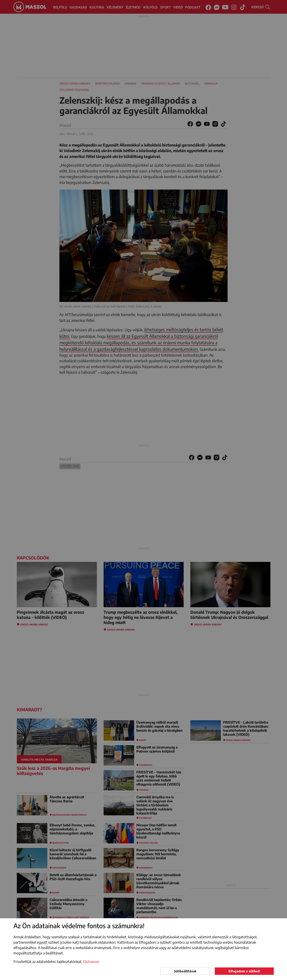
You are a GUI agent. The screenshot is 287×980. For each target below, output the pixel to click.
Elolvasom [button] (91, 962)
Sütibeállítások (185, 971)
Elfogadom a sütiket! (244, 971)
